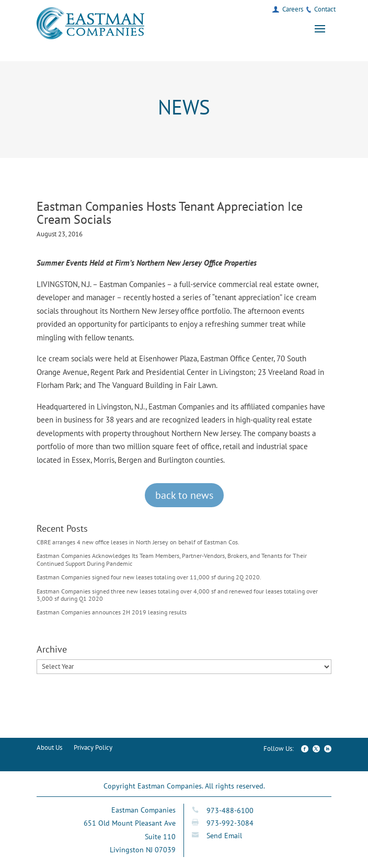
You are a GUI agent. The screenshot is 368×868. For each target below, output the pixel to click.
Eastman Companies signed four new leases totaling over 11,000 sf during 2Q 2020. (149, 577)
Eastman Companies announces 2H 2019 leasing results (112, 612)
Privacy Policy (93, 748)
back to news (184, 495)
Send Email (224, 836)
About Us (49, 748)
